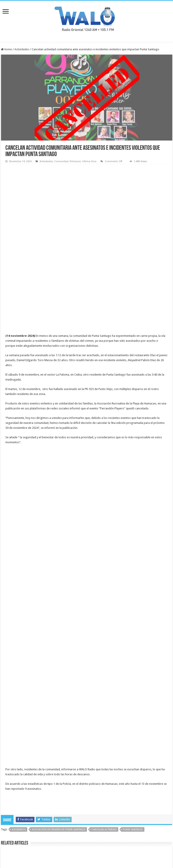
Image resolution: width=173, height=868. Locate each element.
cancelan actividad (104, 715)
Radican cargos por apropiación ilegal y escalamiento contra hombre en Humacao (86, 772)
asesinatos (19, 715)
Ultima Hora (89, 161)
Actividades (22, 49)
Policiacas (75, 161)
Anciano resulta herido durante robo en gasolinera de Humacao (30, 770)
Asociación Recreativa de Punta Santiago (59, 715)
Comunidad (61, 161)
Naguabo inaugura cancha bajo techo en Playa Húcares (141, 770)
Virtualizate (75, 851)
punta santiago (133, 715)
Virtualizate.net (112, 851)
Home (6, 49)
